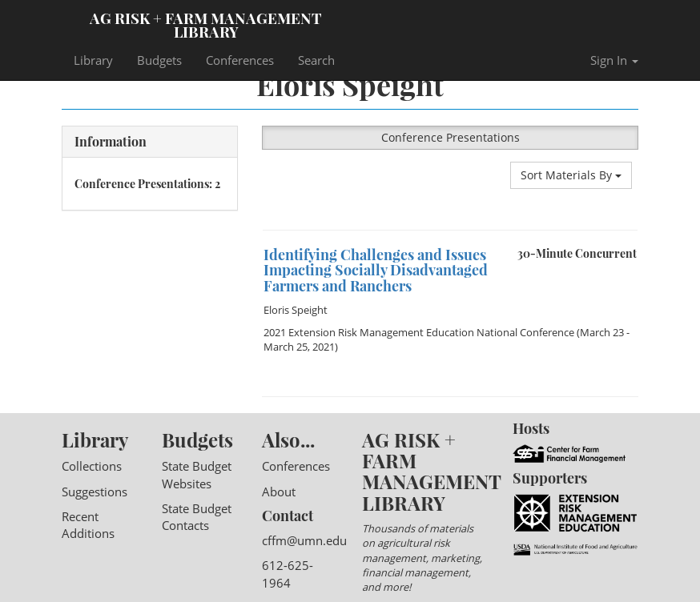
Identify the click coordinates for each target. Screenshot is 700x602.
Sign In (614, 60)
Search (316, 60)
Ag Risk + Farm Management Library (206, 24)
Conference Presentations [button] (451, 137)
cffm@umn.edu (304, 540)
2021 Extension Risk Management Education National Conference (419, 332)
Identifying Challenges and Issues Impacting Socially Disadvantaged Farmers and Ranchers (376, 271)
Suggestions (95, 492)
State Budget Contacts (197, 517)
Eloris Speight (296, 310)
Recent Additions (88, 525)
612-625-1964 (288, 574)
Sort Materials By (571, 175)
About (279, 492)
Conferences (240, 60)
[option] (450, 230)
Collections (92, 466)
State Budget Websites (197, 474)
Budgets (159, 60)
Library (93, 60)
